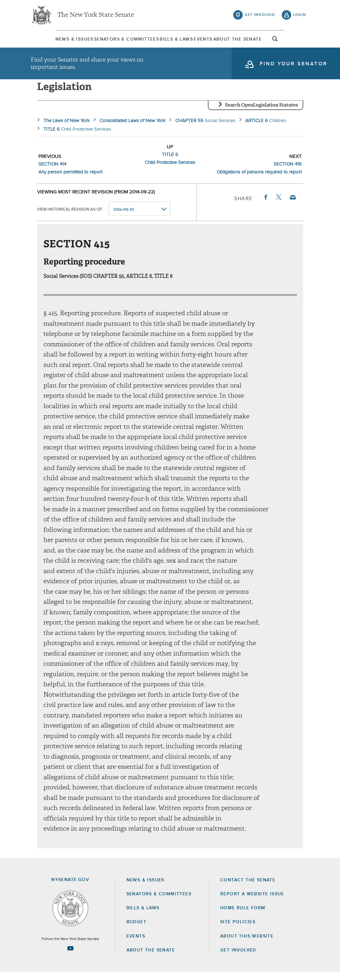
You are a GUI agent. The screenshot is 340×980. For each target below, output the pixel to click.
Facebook (265, 205)
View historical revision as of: (70, 217)
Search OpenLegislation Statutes (261, 113)
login (300, 16)
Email (292, 205)
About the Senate (151, 958)
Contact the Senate (248, 888)
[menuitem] (50, 41)
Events (212, 41)
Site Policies (238, 930)
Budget (136, 930)
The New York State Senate (96, 16)
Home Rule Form (243, 916)
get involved (260, 16)
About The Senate (257, 41)
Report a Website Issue (252, 902)
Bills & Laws (174, 41)
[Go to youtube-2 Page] (70, 956)
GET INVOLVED (238, 958)
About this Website (247, 944)
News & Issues (50, 41)
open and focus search (300, 42)
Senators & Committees (113, 41)
